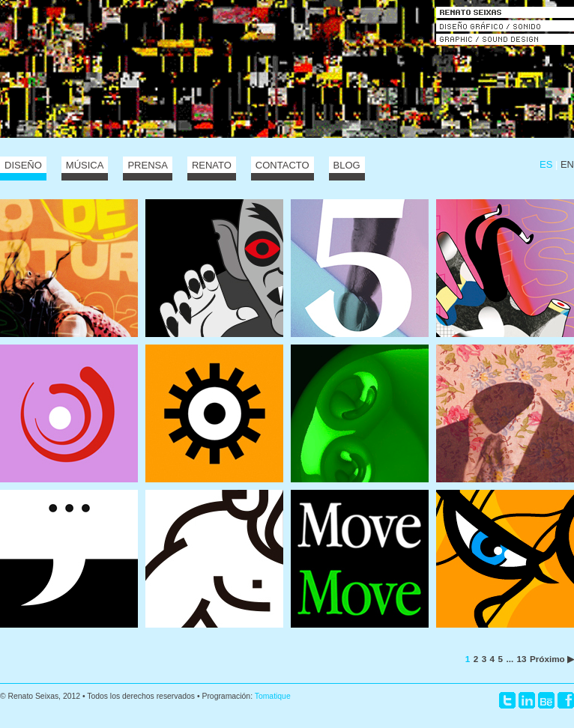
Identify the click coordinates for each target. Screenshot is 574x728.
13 (522, 659)
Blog (347, 165)
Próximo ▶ (552, 659)
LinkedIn (527, 700)
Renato (212, 165)
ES (546, 164)
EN (567, 164)
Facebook (566, 700)
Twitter (507, 700)
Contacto (283, 165)
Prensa (147, 165)
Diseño (23, 165)
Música (85, 165)
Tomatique (273, 696)
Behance (546, 700)
